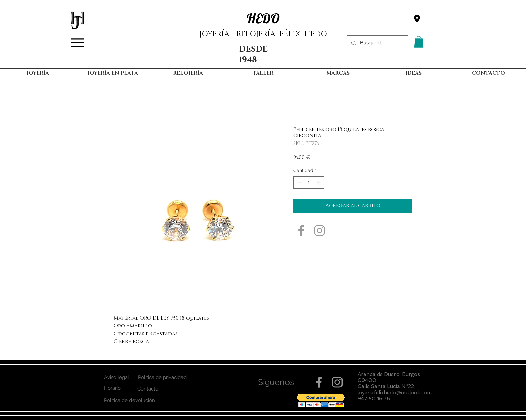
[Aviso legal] (116, 378)
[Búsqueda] (377, 43)
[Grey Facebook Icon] (301, 230)
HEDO (263, 18)
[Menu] (77, 43)
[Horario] (112, 388)
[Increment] (319, 183)
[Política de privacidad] (162, 378)
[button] (419, 42)
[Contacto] (148, 389)
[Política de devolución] (129, 400)
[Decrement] (298, 183)
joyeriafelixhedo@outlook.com (395, 393)
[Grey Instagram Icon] (320, 230)
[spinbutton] (309, 183)
